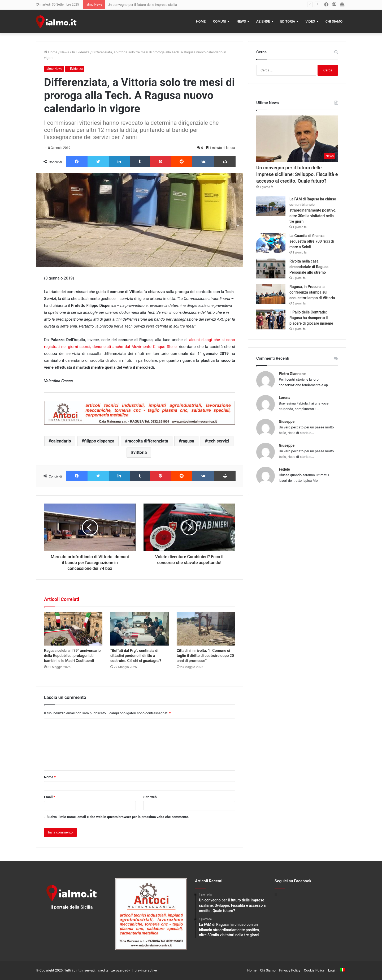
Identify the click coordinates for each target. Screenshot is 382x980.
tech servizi (218, 441)
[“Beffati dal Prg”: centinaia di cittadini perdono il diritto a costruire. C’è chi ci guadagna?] (140, 629)
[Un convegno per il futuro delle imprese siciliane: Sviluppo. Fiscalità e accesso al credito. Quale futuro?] (297, 139)
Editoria (288, 21)
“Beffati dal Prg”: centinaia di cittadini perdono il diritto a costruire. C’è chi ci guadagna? (136, 656)
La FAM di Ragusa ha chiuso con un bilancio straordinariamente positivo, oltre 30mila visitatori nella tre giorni (313, 210)
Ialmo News (54, 69)
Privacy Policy (290, 970)
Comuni (220, 21)
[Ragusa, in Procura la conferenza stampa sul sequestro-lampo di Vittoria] (271, 294)
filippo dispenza (99, 441)
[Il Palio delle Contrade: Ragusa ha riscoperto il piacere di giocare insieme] (271, 319)
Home (201, 21)
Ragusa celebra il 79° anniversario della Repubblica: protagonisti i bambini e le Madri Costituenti (72, 656)
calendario (61, 441)
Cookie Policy (314, 970)
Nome (50, 777)
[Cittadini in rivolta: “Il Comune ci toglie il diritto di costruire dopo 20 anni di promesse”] (206, 629)
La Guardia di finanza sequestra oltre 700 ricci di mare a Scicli (312, 241)
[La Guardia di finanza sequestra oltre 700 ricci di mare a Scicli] (271, 243)
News (241, 21)
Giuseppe (287, 422)
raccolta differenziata (148, 441)
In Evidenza (81, 52)
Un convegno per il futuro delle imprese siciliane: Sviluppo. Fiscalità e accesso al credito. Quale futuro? (297, 174)
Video (310, 21)
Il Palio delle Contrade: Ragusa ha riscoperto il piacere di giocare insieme (311, 318)
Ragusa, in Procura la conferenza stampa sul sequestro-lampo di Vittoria (312, 292)
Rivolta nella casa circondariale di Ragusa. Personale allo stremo (309, 267)
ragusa (188, 441)
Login (332, 970)
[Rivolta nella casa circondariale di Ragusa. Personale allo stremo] (271, 268)
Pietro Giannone (292, 374)
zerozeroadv (120, 970)
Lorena (285, 398)
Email (50, 797)
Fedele (284, 469)
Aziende (263, 21)
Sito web (150, 797)
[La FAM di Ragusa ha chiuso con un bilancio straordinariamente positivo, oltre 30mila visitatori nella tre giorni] (271, 206)
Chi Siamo (334, 21)
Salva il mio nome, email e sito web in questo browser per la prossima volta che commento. (119, 817)
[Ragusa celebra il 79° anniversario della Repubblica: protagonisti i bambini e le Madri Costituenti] (73, 629)
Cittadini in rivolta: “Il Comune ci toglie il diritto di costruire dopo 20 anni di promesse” (205, 656)
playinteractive (146, 970)
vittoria (140, 452)
